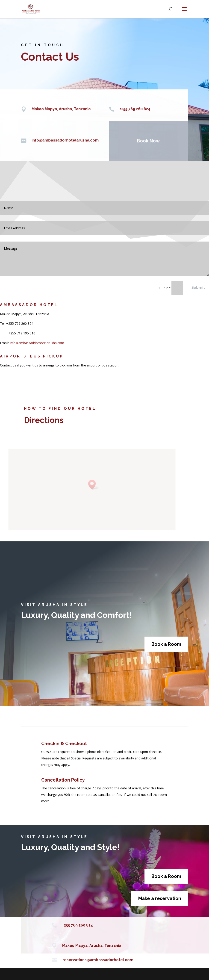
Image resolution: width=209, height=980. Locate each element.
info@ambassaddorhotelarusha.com (37, 343)
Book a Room (166, 644)
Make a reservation (160, 898)
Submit (198, 288)
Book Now (141, 141)
